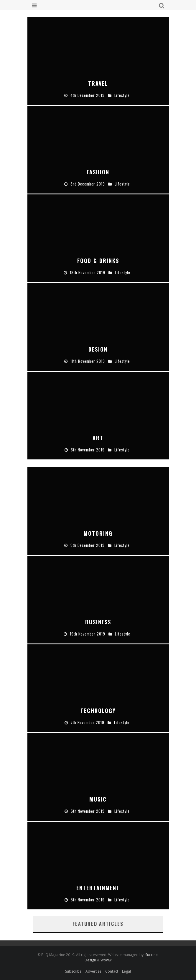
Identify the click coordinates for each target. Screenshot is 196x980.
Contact (112, 971)
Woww (106, 960)
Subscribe (73, 971)
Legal (126, 971)
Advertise (93, 971)
